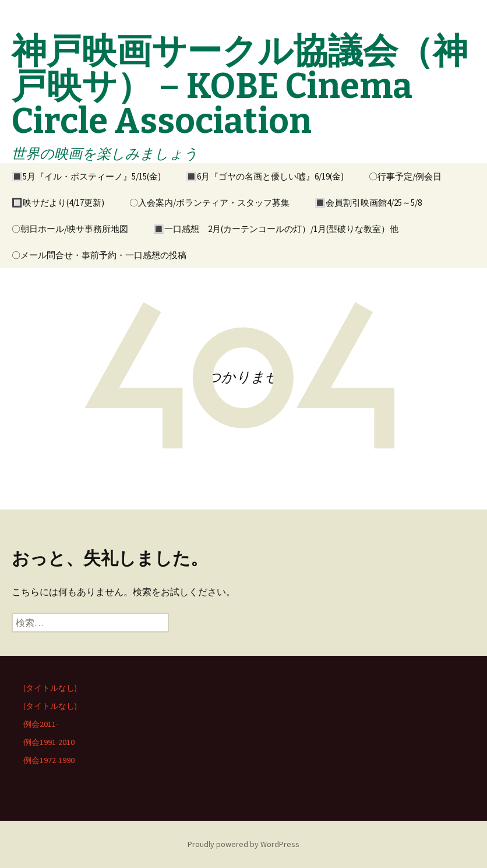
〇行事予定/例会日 (405, 176)
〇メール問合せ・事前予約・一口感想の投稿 (99, 255)
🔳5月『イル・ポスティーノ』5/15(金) (86, 176)
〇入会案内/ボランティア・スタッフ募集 (209, 203)
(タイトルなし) (50, 688)
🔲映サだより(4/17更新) (58, 203)
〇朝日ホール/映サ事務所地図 (70, 229)
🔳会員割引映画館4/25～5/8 (368, 203)
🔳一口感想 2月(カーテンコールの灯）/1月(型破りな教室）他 (276, 229)
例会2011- (41, 724)
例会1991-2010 (49, 742)
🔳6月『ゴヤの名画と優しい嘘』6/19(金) (265, 176)
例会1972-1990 (49, 760)
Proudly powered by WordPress (243, 844)
